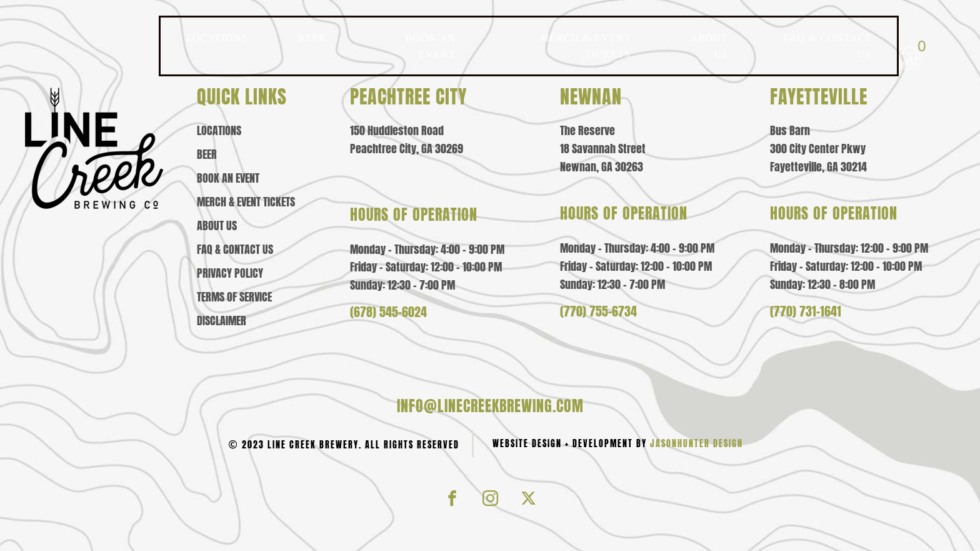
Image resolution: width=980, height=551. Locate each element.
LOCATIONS (217, 38)
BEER (312, 38)
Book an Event (228, 178)
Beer (207, 154)
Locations (219, 131)
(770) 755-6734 (598, 311)
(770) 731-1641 (806, 311)
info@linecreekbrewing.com (490, 406)
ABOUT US (709, 46)
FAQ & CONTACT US (828, 46)
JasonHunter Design (697, 444)
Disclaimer (222, 321)
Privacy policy (230, 273)
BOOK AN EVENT (431, 46)
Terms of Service (234, 297)
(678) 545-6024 (388, 312)
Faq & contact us (235, 250)
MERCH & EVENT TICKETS (585, 46)
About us (217, 226)
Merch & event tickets (246, 202)
